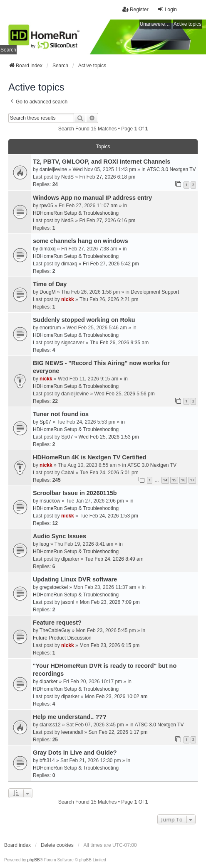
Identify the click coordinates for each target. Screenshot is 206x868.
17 (192, 480)
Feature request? (57, 623)
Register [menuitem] (135, 9)
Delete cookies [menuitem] (57, 845)
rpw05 (46, 206)
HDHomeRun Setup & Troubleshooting (76, 213)
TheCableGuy (55, 630)
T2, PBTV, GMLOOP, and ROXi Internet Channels (102, 162)
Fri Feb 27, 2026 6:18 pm (107, 177)
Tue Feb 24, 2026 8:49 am (114, 559)
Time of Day (50, 284)
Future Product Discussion (62, 638)
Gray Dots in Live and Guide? (75, 753)
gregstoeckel (54, 587)
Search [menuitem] (8, 50)
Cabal (68, 473)
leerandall (72, 732)
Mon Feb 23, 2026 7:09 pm (110, 602)
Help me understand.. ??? (70, 717)
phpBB (34, 860)
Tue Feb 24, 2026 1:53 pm (109, 516)
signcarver (73, 343)
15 (174, 480)
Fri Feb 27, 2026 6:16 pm (107, 221)
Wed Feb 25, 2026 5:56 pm (124, 394)
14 (165, 480)
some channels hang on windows (81, 241)
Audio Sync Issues (60, 536)
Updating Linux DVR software (75, 579)
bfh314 (47, 760)
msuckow (50, 501)
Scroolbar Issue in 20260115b (75, 493)
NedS (67, 177)
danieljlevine (53, 169)
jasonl (68, 602)
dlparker (70, 559)
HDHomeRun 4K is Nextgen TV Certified (90, 457)
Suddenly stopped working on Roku (84, 320)
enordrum (50, 328)
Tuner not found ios (61, 414)
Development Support (155, 292)
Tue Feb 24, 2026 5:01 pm (109, 473)
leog (44, 544)
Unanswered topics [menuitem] (156, 24)
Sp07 (45, 422)
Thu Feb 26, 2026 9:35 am (119, 343)
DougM (48, 292)
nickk (68, 299)
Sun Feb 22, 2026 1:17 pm (118, 732)
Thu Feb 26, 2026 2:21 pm (109, 299)
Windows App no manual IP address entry (92, 198)
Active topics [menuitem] (187, 24)
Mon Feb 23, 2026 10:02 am (116, 696)
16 (183, 480)
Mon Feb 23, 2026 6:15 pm (109, 645)
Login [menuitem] (167, 9)
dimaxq (48, 249)
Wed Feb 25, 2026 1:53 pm (108, 437)
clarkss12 (50, 725)
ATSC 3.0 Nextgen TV (171, 169)
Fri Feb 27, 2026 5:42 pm (111, 264)
